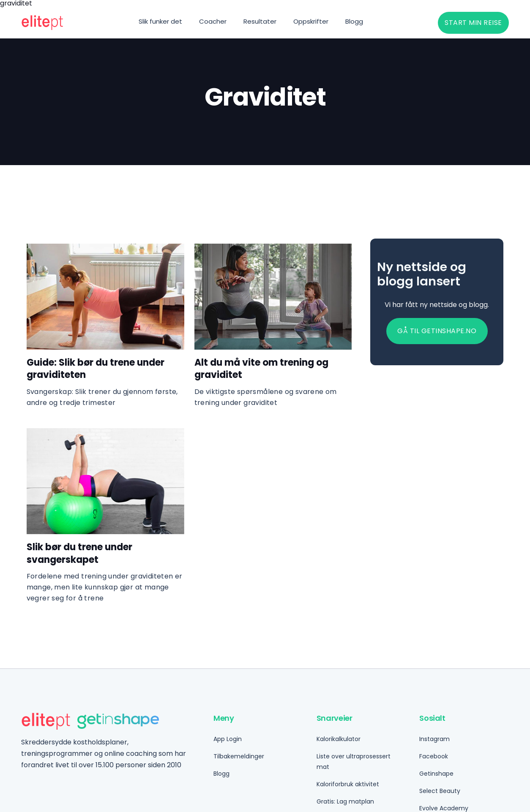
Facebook (434, 756)
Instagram (434, 739)
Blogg (221, 774)
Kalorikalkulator (339, 739)
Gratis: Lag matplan (345, 801)
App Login (228, 739)
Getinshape (436, 774)
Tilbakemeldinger (239, 756)
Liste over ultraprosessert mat (354, 762)
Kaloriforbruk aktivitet (348, 784)
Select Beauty (440, 791)
